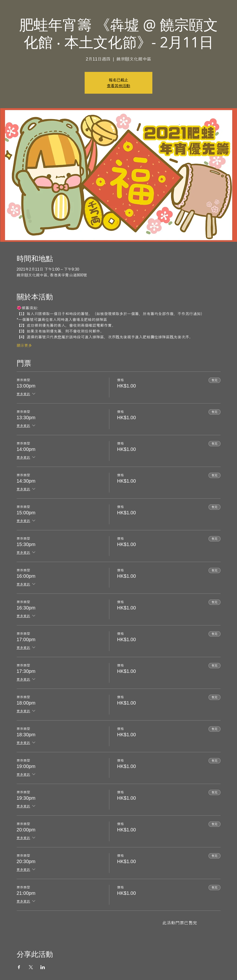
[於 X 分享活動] (31, 967)
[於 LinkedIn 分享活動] (43, 967)
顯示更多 (24, 346)
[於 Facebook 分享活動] (19, 967)
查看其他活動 (118, 86)
